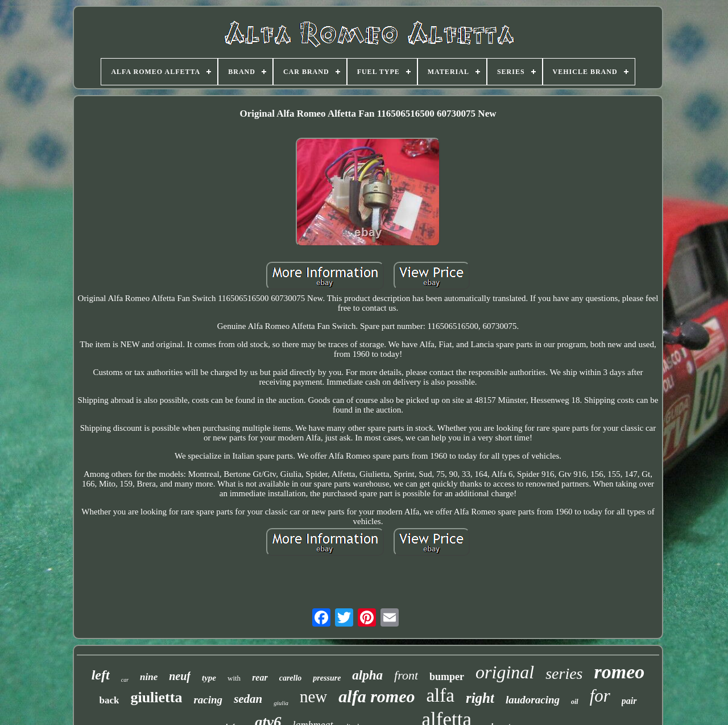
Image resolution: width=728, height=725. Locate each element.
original (505, 672)
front (406, 675)
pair (629, 701)
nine (149, 677)
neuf (180, 676)
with (234, 678)
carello (291, 678)
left (101, 675)
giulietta (156, 697)
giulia (281, 703)
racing (208, 700)
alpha (367, 675)
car (125, 680)
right (480, 698)
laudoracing (533, 700)
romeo (620, 672)
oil (575, 702)
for (600, 696)
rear (260, 677)
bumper (447, 677)
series (564, 673)
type (209, 678)
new (313, 697)
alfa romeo (377, 696)
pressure (327, 678)
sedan (248, 699)
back (109, 700)
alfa (440, 695)
